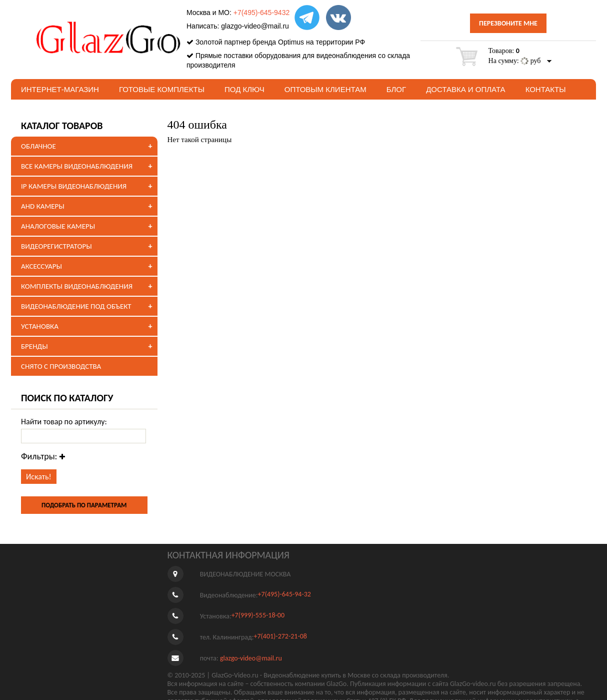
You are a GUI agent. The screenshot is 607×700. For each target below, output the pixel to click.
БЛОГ (396, 89)
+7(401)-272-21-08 (280, 636)
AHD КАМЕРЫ (43, 206)
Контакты (546, 89)
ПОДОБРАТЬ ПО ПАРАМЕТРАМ (84, 505)
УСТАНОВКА (40, 326)
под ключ (244, 89)
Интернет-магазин (60, 89)
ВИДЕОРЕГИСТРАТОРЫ (56, 246)
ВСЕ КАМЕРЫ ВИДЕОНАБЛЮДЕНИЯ (77, 166)
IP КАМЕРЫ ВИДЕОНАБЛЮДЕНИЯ (74, 186)
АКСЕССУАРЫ (41, 266)
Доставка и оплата (466, 89)
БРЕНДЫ (34, 346)
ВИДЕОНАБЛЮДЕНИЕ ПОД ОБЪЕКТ (76, 306)
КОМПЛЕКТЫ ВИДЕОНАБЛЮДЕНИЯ (77, 286)
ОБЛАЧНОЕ (38, 146)
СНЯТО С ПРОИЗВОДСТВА (61, 366)
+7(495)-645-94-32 (284, 594)
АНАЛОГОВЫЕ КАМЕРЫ (58, 226)
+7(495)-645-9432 (261, 13)
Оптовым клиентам (325, 89)
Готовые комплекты (162, 89)
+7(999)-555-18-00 (258, 615)
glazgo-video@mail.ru (255, 26)
